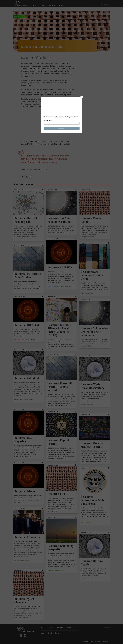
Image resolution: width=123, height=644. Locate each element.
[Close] (82, 97)
